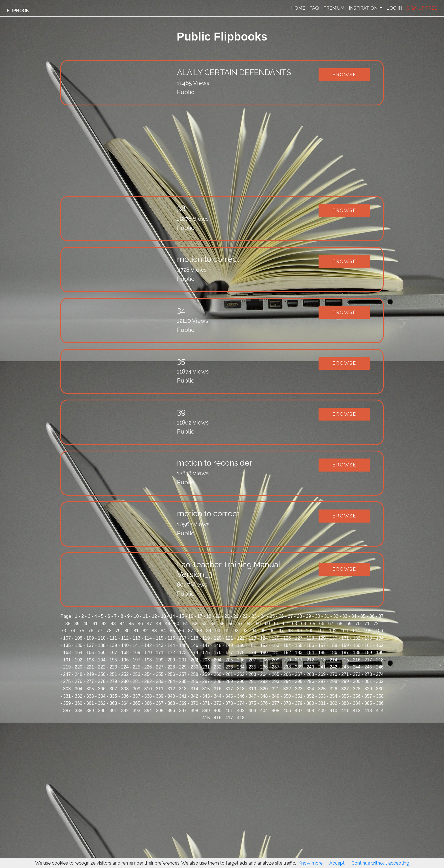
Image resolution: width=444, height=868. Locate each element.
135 (67, 645)
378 (287, 703)
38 (68, 624)
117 (183, 638)
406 (287, 711)
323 (299, 689)
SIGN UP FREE (422, 8)
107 (67, 638)
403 (252, 711)
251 (113, 674)
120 (218, 638)
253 (137, 674)
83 (154, 631)
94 (254, 631)
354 (333, 696)
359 (67, 703)
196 (125, 660)
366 (148, 703)
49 (168, 624)
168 (125, 652)
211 (299, 660)
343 (206, 696)
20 (227, 616)
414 (380, 711)
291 (252, 681)
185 (322, 652)
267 (299, 674)
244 (357, 667)
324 (310, 689)
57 (240, 624)
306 (102, 689)
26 (281, 616)
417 (229, 718)
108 (79, 638)
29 (309, 616)
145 (183, 645)
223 (113, 667)
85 (172, 631)
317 (229, 689)
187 (345, 652)
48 (159, 624)
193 (90, 660)
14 (172, 616)
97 (281, 631)
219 (67, 667)
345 (229, 696)
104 (356, 631)
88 (200, 631)
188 (357, 652)
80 (127, 631)
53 (204, 624)
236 (264, 667)
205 (229, 660)
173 (183, 652)
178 (241, 652)
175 (206, 652)
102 (333, 631)
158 (333, 645)
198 (148, 660)
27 (291, 616)
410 (333, 711)
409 (322, 711)
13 (163, 616)
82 (145, 631)
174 (194, 652)
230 (194, 667)
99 (299, 631)
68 (340, 624)
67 (331, 624)
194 (102, 660)
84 (163, 631)
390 (102, 711)
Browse (344, 75)
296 (310, 681)
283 (160, 681)
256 (171, 674)
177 (229, 652)
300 (357, 681)
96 (272, 631)
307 (113, 689)
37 (381, 616)
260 (218, 674)
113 (137, 638)
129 (322, 638)
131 (345, 638)
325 (322, 689)
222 (102, 667)
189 (368, 652)
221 (90, 667)
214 (333, 660)
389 (90, 711)
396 (171, 711)
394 (148, 711)
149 (229, 645)
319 (252, 689)
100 (310, 631)
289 (229, 681)
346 (241, 696)
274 (380, 674)
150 (241, 645)
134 (380, 638)
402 (241, 711)
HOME (298, 8)
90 (218, 631)
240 (310, 667)
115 (160, 638)
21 (236, 616)
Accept (337, 863)
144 (171, 645)
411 (345, 711)
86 (182, 631)
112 (125, 638)
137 (90, 645)
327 (345, 689)
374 (241, 703)
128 (310, 638)
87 (191, 631)
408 (310, 711)
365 (137, 703)
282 (148, 681)
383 (345, 703)
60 (267, 624)
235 (252, 667)
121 (229, 638)
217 (368, 660)
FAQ (314, 8)
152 (264, 645)
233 (229, 667)
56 (231, 624)
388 (79, 711)
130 (333, 638)
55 (222, 624)
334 (102, 696)
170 (148, 652)
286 (194, 681)
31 (327, 616)
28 (300, 616)
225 (137, 667)
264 (264, 674)
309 (137, 689)
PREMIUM (334, 8)
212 (310, 660)
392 (125, 711)
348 (264, 696)
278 (102, 681)
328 (357, 689)
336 (125, 696)
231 (206, 667)
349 (276, 696)
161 (368, 645)
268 (310, 674)
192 (79, 660)
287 (206, 681)
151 (252, 645)
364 (125, 703)
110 (102, 638)
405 (276, 711)
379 (299, 703)
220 (79, 667)
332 (79, 696)
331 (67, 696)
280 (125, 681)
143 (160, 645)
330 (380, 689)
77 (100, 631)
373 (229, 703)
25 (272, 616)
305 (90, 689)
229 (183, 667)
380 (310, 703)
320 (264, 689)
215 (345, 660)
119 (206, 638)
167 (113, 652)
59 (258, 624)
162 (380, 645)
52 (195, 624)
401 (229, 711)
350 (287, 696)
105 (368, 631)
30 (318, 616)
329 (368, 689)
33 (345, 616)
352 (310, 696)
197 (137, 660)
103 (344, 631)
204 (218, 660)
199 (160, 660)
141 (137, 645)
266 (287, 674)
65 (313, 624)
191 (67, 660)
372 (218, 703)
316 (218, 689)
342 (194, 696)
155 (299, 645)
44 (122, 624)
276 (79, 681)
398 (194, 711)
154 (287, 645)
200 (171, 660)
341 (183, 696)
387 (67, 711)
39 (77, 624)
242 (333, 667)
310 (148, 689)
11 (145, 616)
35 (363, 616)
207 (252, 660)
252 (125, 674)
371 (206, 703)
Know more (310, 863)
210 (287, 660)
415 (206, 718)
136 (79, 645)
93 (245, 631)
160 (357, 645)
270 (333, 674)
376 (264, 703)
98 (290, 631)
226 (148, 667)
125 (276, 638)
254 (148, 674)
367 (160, 703)
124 (264, 638)
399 (206, 711)
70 (358, 624)
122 (241, 638)
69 (349, 624)
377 (276, 703)
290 (241, 681)
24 (263, 616)
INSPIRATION (364, 8)
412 (357, 711)
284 (171, 681)
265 (276, 674)
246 (380, 667)
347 (252, 696)
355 (345, 696)
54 (213, 624)
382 (333, 703)
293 (276, 681)
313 (183, 689)
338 (148, 696)
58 (249, 624)
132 (357, 638)
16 (191, 616)
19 (218, 616)
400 (218, 711)
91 (227, 631)
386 (380, 703)
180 (264, 652)
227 (160, 667)
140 (125, 645)
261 (229, 674)
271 (345, 674)
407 (299, 711)
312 (171, 689)
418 (241, 718)
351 (299, 696)
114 (148, 638)
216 (357, 660)
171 (160, 652)
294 (287, 681)
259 (206, 674)
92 (236, 631)
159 (345, 645)
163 (67, 652)
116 (171, 638)
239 (299, 667)
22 (245, 616)
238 (287, 667)
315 (206, 689)
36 (372, 616)
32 (336, 616)
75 (82, 631)
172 (171, 652)
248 (79, 674)
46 (140, 624)
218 (380, 660)
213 (322, 660)
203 (206, 660)
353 (322, 696)
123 (252, 638)
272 (357, 674)
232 (218, 667)
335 (113, 696)
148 (218, 645)
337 (137, 696)
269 (322, 674)
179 (252, 652)
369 (183, 703)
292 (264, 681)
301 (368, 681)
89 (209, 631)
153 (276, 645)
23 (254, 616)
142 (148, 645)
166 (102, 652)
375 (252, 703)
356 (357, 696)
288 (218, 681)
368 (171, 703)
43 (113, 624)
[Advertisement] (230, 151)
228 (171, 667)
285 (183, 681)
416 (218, 718)
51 (186, 624)
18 (209, 616)
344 (218, 696)
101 (321, 631)
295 (299, 681)
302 (380, 681)
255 (160, 674)
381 (322, 703)
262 (241, 674)
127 (299, 638)
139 (113, 645)
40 (86, 624)
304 (79, 689)
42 (104, 624)
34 (354, 616)
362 (102, 703)
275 (67, 681)
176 (218, 652)
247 (67, 674)
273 (368, 674)
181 (276, 652)
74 (73, 631)
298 (333, 681)
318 (241, 689)
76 (91, 631)
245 (368, 667)
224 (125, 667)
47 (150, 624)
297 (322, 681)
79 (118, 631)
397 (183, 711)
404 (264, 711)
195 (113, 660)
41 (95, 624)
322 (287, 689)
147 (206, 645)
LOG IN (394, 8)
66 (322, 624)
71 (367, 624)
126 (287, 638)
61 (276, 624)
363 (113, 703)
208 (264, 660)
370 (194, 703)
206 (241, 660)
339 (160, 696)
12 (154, 616)
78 (109, 631)
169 (137, 652)
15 (182, 616)
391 (113, 711)
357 (368, 696)
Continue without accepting (380, 863)
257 (183, 674)
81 (136, 631)
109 (90, 638)
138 (102, 645)
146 (194, 645)
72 (376, 624)
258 (194, 674)
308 (125, 689)
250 (102, 674)
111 (113, 638)
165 (90, 652)
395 (160, 711)
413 (368, 711)
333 (90, 696)
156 (310, 645)
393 (137, 711)
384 (357, 703)
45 (131, 624)
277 (90, 681)
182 (287, 652)
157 (322, 645)
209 (276, 660)
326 (333, 689)
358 (380, 696)
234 (241, 667)
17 (200, 616)
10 (136, 616)
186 (333, 652)
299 (345, 681)
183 (299, 652)
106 (379, 631)
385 (368, 703)
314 (194, 689)
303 (67, 689)
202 (194, 660)
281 (137, 681)
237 (276, 667)
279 (113, 681)
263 (252, 674)
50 (177, 624)
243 (345, 667)
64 (304, 624)
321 (276, 689)
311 (160, 689)
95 (263, 631)
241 (322, 667)
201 (183, 660)
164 (79, 652)
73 (64, 631)
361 (90, 703)
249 (90, 674)
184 (310, 652)
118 (194, 638)
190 (380, 652)
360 (79, 703)
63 (294, 624)
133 (368, 638)
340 (171, 696)
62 (285, 624)
